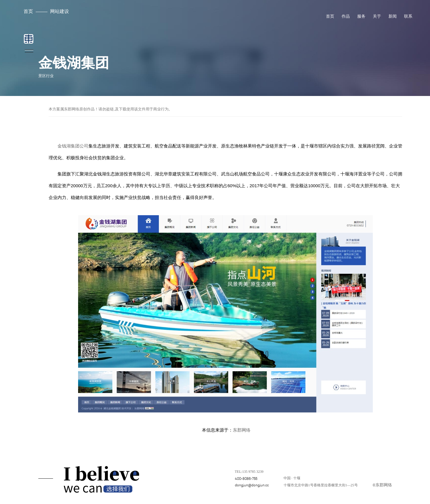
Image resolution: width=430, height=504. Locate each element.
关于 (377, 16)
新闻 (393, 16)
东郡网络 (242, 430)
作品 (346, 16)
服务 (361, 16)
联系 (408, 16)
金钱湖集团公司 (73, 146)
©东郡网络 (382, 485)
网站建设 (60, 11)
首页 (28, 11)
